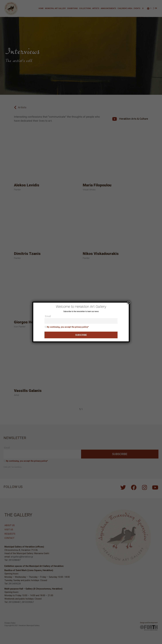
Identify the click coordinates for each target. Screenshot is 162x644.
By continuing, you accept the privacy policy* (68, 327)
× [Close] (129, 303)
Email (48, 316)
